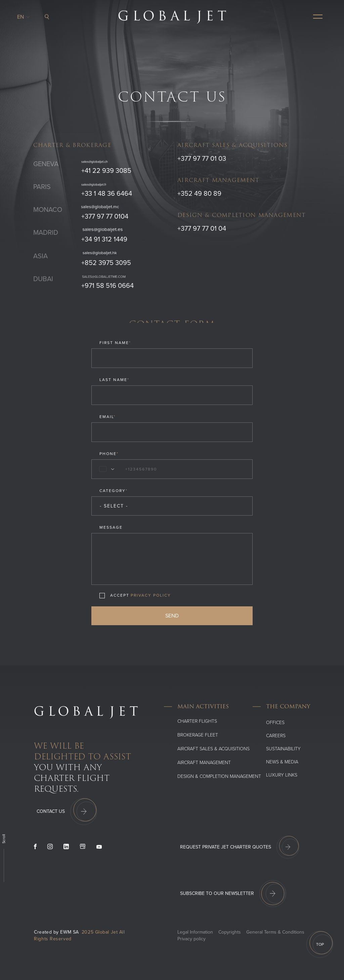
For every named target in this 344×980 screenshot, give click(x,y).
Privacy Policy (151, 595)
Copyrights (230, 932)
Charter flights (197, 721)
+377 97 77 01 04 (202, 229)
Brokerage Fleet (198, 735)
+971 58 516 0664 (107, 289)
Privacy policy (191, 939)
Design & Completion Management (219, 776)
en (22, 15)
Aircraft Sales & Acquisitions (213, 749)
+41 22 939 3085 (106, 171)
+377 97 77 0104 (105, 217)
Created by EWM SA (56, 932)
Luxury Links (282, 775)
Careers (276, 736)
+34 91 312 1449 (104, 239)
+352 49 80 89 (199, 194)
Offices (275, 723)
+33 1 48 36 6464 (107, 194)
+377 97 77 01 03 (202, 159)
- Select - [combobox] (114, 506)
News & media (282, 762)
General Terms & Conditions (275, 932)
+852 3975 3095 (106, 266)
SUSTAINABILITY (283, 749)
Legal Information (195, 932)
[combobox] (105, 469)
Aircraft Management (204, 763)
